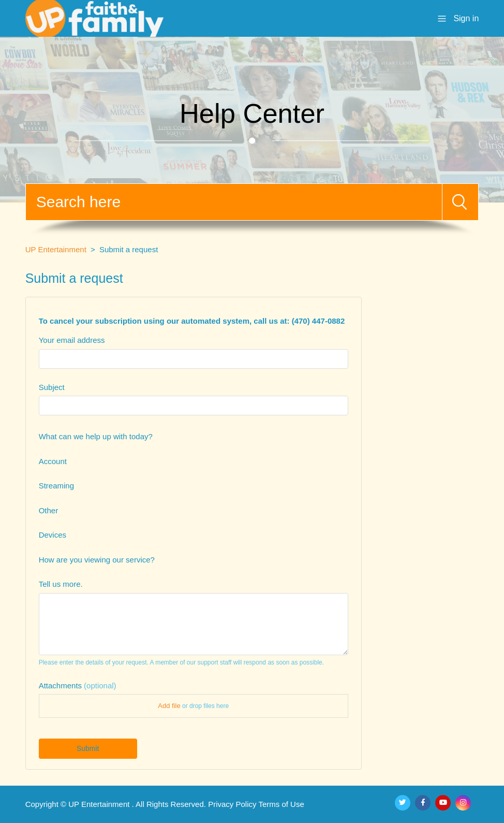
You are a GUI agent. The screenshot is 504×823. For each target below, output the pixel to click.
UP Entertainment (56, 249)
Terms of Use (281, 804)
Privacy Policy (232, 804)
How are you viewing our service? (97, 560)
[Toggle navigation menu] (442, 18)
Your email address (72, 340)
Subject (52, 387)
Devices (53, 535)
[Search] (234, 202)
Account (53, 461)
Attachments (78, 685)
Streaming (56, 486)
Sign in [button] (466, 18)
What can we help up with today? (96, 436)
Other (49, 510)
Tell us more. (61, 584)
